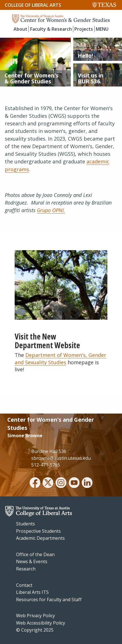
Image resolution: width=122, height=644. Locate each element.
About (20, 29)
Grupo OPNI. (51, 210)
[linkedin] (87, 483)
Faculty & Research (51, 29)
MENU (102, 29)
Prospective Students (38, 531)
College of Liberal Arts (33, 5)
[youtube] (74, 483)
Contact (24, 585)
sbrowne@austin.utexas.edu (61, 458)
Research (26, 569)
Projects (84, 29)
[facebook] (35, 483)
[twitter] (48, 483)
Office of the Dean (35, 554)
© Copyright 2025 (35, 630)
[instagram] (61, 483)
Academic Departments (40, 538)
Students (25, 524)
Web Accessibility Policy (41, 623)
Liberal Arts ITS (32, 592)
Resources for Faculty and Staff (49, 599)
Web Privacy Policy (36, 616)
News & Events (32, 561)
